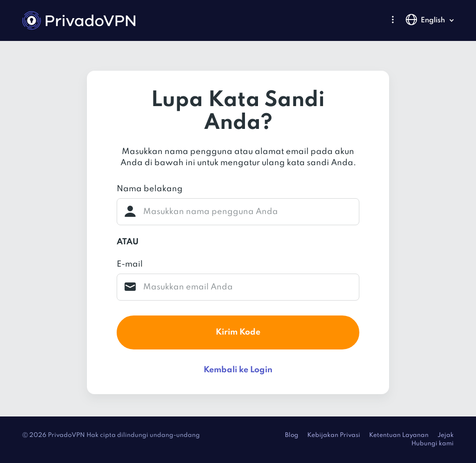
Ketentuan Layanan (399, 435)
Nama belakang (150, 189)
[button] (393, 19)
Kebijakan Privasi (334, 435)
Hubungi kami (433, 444)
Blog (292, 435)
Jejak (446, 435)
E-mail (130, 264)
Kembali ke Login (238, 370)
